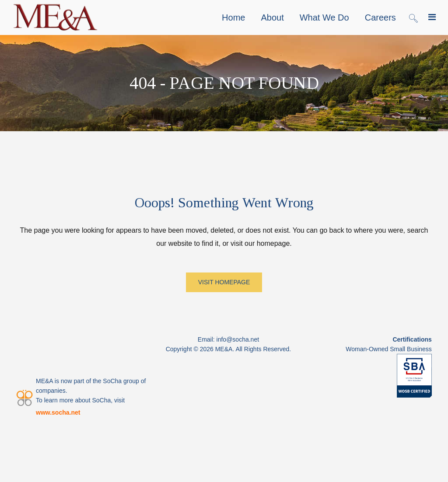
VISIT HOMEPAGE (224, 282)
